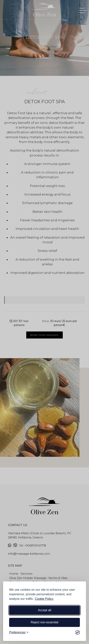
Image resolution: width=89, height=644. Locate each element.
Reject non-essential (45, 622)
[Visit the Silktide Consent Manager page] (78, 632)
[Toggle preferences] (19, 632)
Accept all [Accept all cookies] (44, 610)
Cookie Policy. (44, 599)
